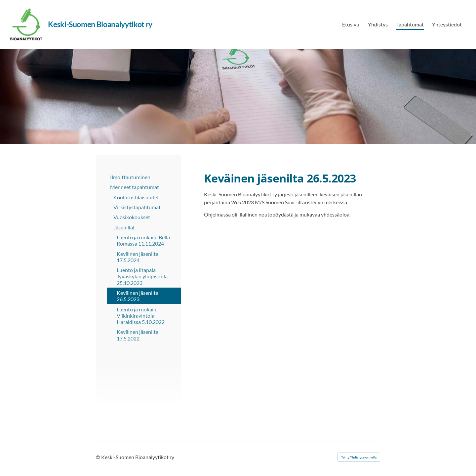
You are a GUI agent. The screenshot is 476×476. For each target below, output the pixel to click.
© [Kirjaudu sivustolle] (99, 457)
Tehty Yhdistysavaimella (359, 457)
